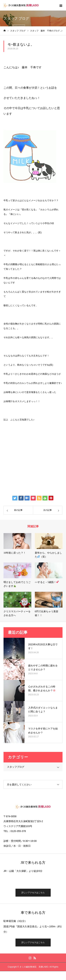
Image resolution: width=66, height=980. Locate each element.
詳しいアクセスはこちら (33, 893)
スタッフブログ (16, 767)
